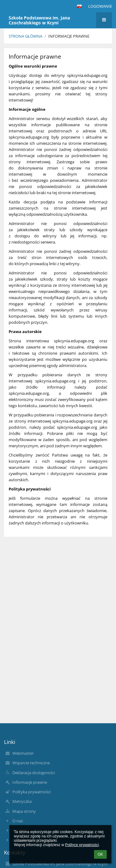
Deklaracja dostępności (34, 773)
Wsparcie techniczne (31, 763)
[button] (79, 6)
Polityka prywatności (32, 792)
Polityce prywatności (82, 845)
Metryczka (22, 801)
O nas (18, 821)
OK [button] (100, 854)
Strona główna (26, 36)
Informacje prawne (69, 36)
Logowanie (100, 6)
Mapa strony (24, 811)
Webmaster (23, 753)
